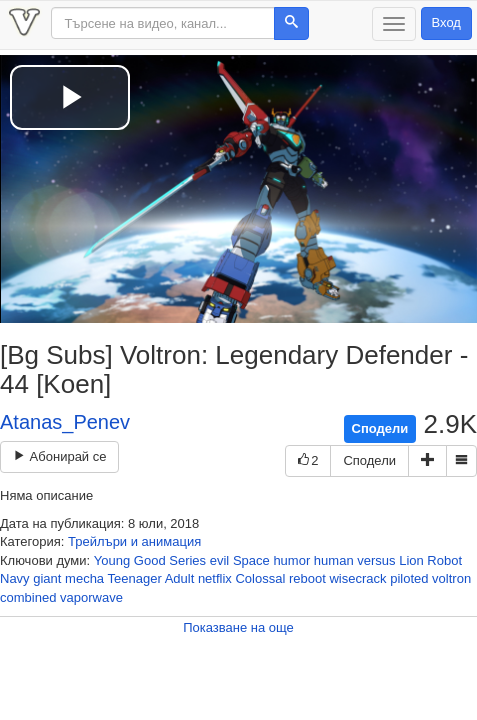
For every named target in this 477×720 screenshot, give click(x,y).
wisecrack (357, 578)
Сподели (380, 428)
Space (251, 560)
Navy (15, 578)
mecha (84, 578)
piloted (409, 578)
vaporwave (91, 597)
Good (150, 560)
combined (28, 597)
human (334, 560)
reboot (307, 578)
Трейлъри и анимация (134, 541)
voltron (451, 578)
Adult (180, 578)
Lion (411, 560)
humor (291, 560)
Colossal (260, 578)
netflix (215, 578)
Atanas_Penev (65, 422)
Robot (444, 560)
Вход (446, 22)
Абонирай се (59, 456)
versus (376, 560)
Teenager (135, 578)
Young (112, 560)
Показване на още (238, 627)
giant (47, 578)
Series (187, 560)
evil (220, 560)
